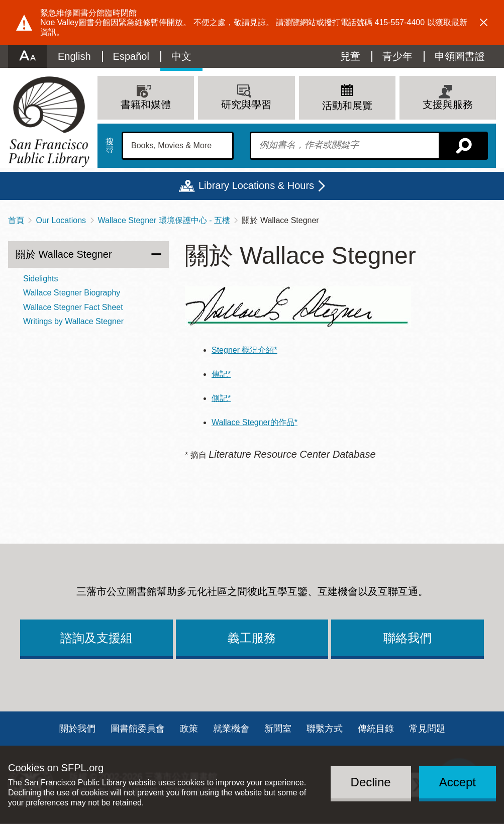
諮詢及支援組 (96, 638)
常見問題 (427, 729)
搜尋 (110, 146)
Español (131, 56)
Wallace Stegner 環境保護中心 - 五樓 (164, 220)
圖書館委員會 (138, 729)
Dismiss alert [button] (484, 23)
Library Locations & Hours (256, 185)
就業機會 (231, 729)
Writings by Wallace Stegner (73, 321)
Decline (371, 782)
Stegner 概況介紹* (244, 350)
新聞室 (278, 729)
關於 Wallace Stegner (64, 254)
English (74, 56)
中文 (181, 56)
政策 (189, 729)
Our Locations (61, 220)
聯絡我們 (408, 638)
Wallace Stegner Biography (72, 293)
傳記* (221, 374)
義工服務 (252, 638)
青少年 (397, 56)
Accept (458, 782)
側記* (221, 398)
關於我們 (77, 729)
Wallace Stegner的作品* (255, 422)
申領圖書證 (460, 56)
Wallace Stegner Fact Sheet (73, 307)
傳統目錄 (376, 729)
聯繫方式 (325, 729)
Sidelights (40, 279)
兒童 (350, 56)
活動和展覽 (347, 106)
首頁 (16, 220)
